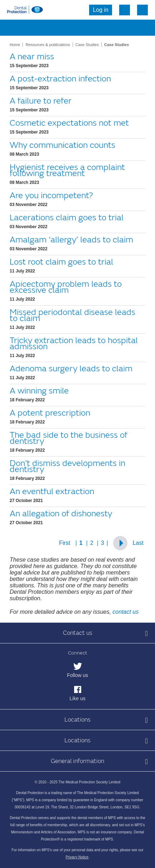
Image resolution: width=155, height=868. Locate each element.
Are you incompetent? (51, 195)
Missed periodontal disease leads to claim (72, 315)
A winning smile (39, 391)
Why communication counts (62, 145)
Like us (77, 698)
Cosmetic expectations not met (69, 123)
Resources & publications (48, 45)
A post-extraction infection (60, 79)
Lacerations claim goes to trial (67, 218)
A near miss (32, 57)
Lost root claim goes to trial (61, 262)
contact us (125, 612)
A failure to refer (41, 101)
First (65, 543)
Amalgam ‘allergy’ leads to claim (71, 240)
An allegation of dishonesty (61, 514)
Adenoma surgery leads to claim (71, 369)
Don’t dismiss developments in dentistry (67, 466)
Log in (101, 10)
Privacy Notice (77, 857)
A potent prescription (50, 413)
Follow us (77, 675)
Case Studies (87, 45)
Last (138, 543)
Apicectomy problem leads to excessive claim (66, 287)
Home (15, 45)
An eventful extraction (52, 491)
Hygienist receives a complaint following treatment (67, 170)
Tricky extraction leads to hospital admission (74, 343)
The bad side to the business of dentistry (69, 438)
